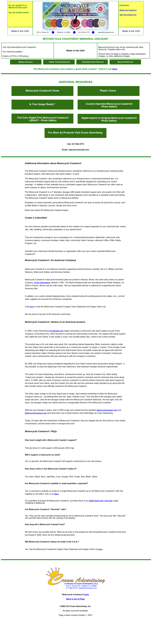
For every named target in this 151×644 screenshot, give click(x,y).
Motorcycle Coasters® (128, 10)
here (115, 69)
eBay (56, 494)
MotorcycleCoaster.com (107, 410)
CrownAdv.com (56, 331)
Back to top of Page (75, 599)
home (86, 595)
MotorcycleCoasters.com (36, 413)
